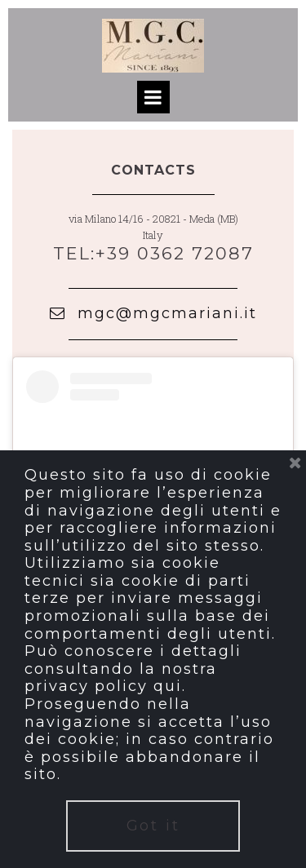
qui (168, 686)
